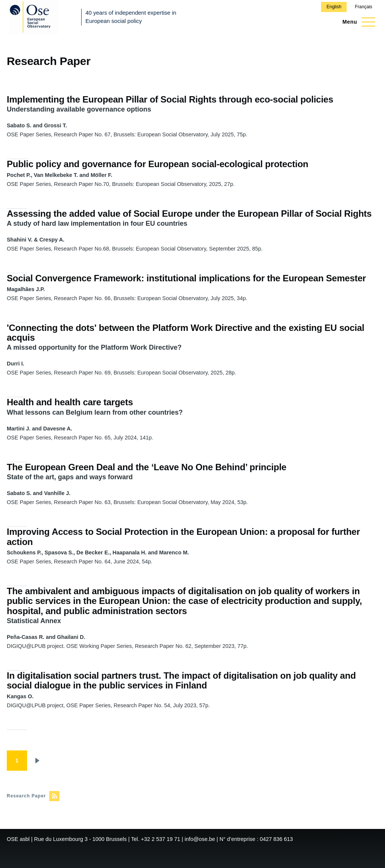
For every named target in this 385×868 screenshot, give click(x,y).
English (334, 7)
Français (364, 7)
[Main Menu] (357, 22)
